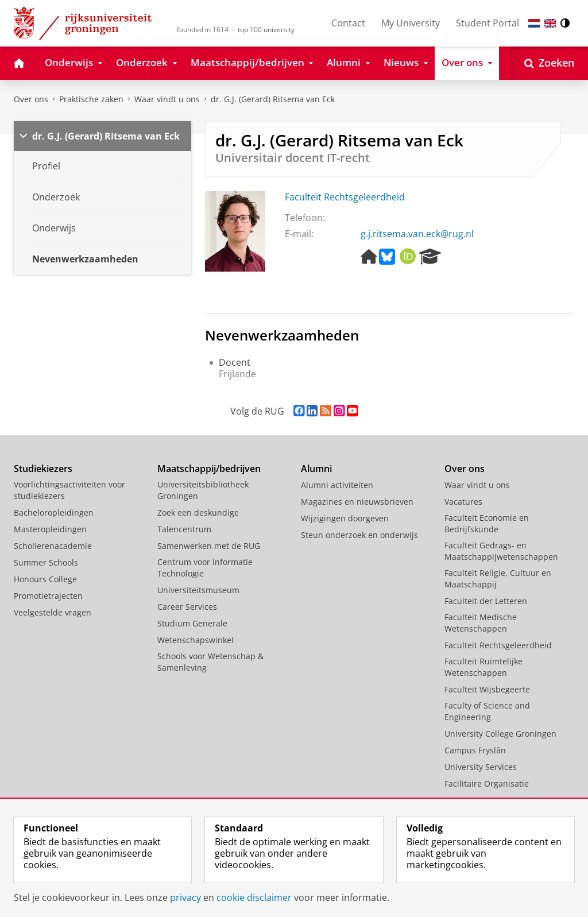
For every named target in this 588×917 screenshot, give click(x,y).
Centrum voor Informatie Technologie (205, 568)
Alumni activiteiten (337, 485)
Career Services (187, 607)
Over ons (31, 99)
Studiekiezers (43, 469)
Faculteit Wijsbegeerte (487, 689)
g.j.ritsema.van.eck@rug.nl (417, 234)
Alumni (316, 469)
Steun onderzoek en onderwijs (359, 535)
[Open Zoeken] (549, 63)
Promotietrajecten (48, 596)
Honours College (45, 579)
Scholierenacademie (53, 546)
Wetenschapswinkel (196, 640)
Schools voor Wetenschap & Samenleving (210, 662)
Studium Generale (192, 623)
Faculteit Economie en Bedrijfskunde (487, 523)
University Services (481, 767)
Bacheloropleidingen (54, 512)
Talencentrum (184, 529)
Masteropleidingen (50, 529)
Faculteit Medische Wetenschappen (481, 623)
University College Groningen (500, 734)
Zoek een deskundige (198, 512)
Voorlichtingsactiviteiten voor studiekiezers (69, 490)
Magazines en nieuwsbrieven (357, 502)
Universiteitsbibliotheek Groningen (203, 490)
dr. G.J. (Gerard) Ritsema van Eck (273, 99)
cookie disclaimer (254, 897)
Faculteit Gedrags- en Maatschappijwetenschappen (501, 551)
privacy (185, 897)
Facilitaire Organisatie (487, 783)
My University (411, 23)
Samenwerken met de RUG (209, 546)
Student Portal (488, 23)
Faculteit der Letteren (486, 601)
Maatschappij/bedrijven (209, 469)
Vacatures (463, 502)
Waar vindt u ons (167, 99)
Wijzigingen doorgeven (345, 518)
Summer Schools (46, 562)
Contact (348, 23)
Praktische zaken (91, 99)
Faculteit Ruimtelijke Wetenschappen (483, 667)
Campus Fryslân (475, 750)
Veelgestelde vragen (53, 612)
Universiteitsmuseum (198, 590)
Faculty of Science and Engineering (487, 711)
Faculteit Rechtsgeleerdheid (345, 197)
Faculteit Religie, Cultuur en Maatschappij (498, 579)
